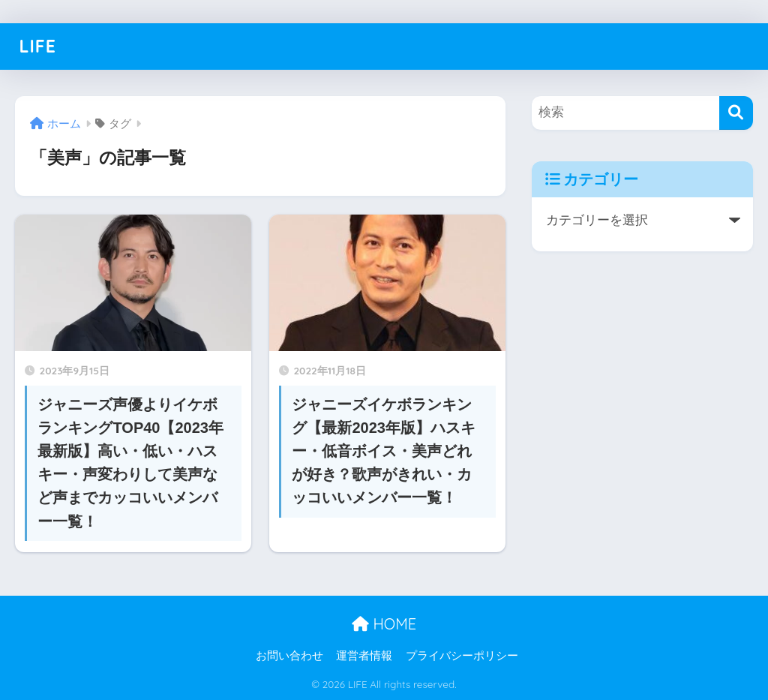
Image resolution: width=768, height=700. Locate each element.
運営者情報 (364, 656)
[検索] (736, 113)
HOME (384, 624)
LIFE (37, 46)
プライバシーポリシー (462, 656)
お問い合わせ (289, 656)
